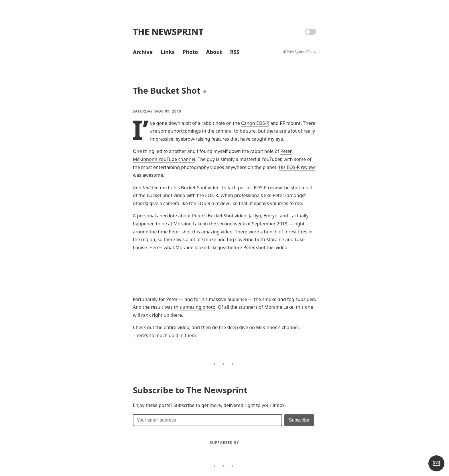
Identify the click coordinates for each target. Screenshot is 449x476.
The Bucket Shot (167, 91)
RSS (235, 52)
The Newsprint (168, 32)
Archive (143, 52)
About (214, 52)
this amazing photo (195, 307)
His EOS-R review (297, 167)
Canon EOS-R (255, 123)
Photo (190, 52)
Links (168, 52)
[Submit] (299, 420)
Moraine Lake (188, 224)
